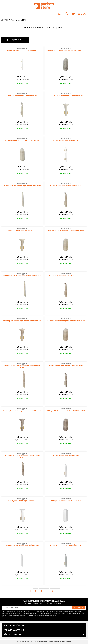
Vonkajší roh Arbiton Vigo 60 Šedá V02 (66, 500)
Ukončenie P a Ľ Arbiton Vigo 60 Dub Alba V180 (22, 185)
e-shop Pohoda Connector (52, 642)
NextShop (40, 642)
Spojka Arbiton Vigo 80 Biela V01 (66, 139)
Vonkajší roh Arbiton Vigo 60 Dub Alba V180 (22, 139)
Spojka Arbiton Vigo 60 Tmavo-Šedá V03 (66, 545)
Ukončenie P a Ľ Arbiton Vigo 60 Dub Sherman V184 (22, 366)
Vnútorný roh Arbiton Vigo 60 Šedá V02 (22, 500)
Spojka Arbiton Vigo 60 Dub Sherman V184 (66, 275)
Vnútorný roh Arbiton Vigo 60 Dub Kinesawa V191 (22, 410)
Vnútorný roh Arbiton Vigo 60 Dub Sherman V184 (22, 320)
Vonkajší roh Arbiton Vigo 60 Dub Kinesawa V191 (66, 410)
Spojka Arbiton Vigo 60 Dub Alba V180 (22, 95)
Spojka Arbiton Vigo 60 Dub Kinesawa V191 (66, 365)
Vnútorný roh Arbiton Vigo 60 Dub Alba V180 (66, 95)
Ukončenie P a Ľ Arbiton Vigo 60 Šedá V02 (22, 545)
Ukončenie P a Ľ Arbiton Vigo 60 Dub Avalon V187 (22, 275)
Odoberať (79, 608)
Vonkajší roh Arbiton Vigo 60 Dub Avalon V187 (66, 230)
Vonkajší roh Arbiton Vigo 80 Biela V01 (22, 50)
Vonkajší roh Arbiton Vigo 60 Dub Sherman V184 (66, 320)
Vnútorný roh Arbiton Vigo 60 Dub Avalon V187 (22, 230)
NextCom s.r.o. (67, 642)
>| (58, 591)
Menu (82, 14)
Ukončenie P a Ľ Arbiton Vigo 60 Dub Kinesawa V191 (22, 456)
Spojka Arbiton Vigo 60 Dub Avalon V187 (66, 185)
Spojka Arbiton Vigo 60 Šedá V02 (66, 455)
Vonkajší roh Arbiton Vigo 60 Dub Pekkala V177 (66, 50)
